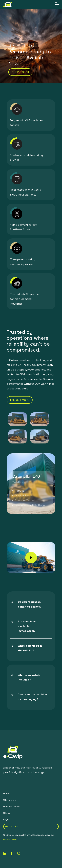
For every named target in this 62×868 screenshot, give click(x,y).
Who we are (10, 800)
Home (6, 794)
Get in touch (12, 826)
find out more (20, 400)
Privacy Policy (11, 840)
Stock (7, 813)
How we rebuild (12, 807)
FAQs (6, 820)
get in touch (20, 72)
